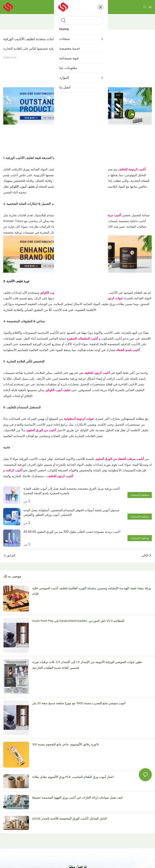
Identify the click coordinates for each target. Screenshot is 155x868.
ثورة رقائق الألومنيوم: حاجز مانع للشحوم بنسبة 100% (65, 744)
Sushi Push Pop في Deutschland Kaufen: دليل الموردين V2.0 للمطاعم (78, 621)
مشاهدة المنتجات (140, 495)
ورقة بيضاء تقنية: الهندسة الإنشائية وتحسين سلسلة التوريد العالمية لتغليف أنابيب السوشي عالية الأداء (92, 591)
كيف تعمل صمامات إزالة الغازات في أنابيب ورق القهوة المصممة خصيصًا (77, 798)
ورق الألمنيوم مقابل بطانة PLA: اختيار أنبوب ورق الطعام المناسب (73, 777)
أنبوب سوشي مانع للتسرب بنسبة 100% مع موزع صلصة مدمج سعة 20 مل (79, 703)
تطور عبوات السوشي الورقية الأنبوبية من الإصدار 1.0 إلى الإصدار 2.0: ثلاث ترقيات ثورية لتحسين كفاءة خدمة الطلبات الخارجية (87, 665)
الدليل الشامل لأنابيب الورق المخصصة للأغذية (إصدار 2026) (70, 819)
